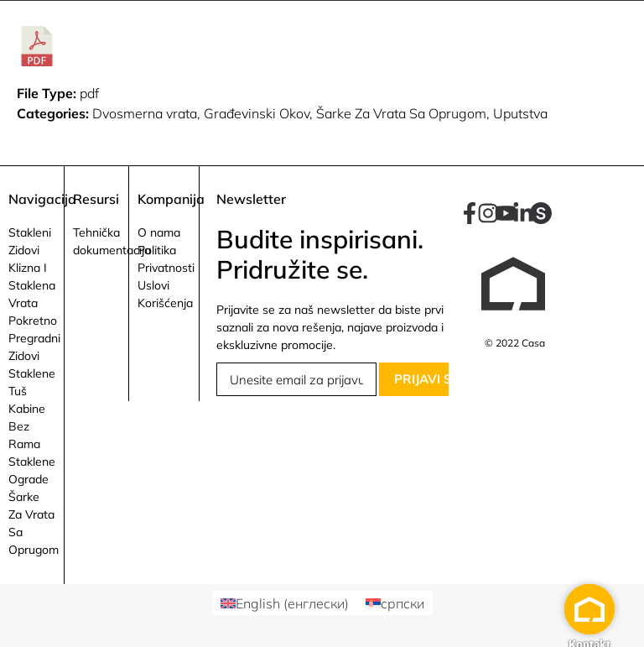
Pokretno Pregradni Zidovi (34, 338)
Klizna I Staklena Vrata (32, 285)
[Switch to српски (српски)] (395, 603)
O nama (159, 232)
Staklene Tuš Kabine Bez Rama (32, 409)
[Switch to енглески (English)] (285, 603)
